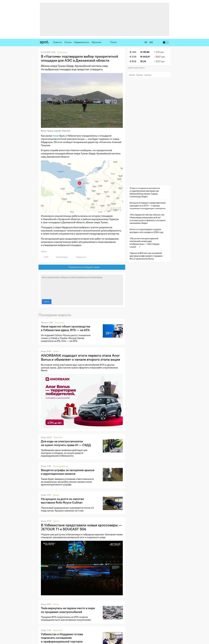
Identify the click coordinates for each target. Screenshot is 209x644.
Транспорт (58, 437)
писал (56, 136)
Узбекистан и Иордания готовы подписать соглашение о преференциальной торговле (62, 638)
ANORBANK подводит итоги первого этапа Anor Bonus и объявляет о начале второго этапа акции (81, 357)
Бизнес (56, 351)
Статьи (68, 42)
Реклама (132, 75)
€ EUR (133, 57)
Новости (57, 42)
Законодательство (61, 466)
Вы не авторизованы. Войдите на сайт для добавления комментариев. (82, 286)
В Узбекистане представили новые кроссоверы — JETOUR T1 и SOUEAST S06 (81, 527)
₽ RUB (133, 61)
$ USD (133, 52)
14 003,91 (145, 57)
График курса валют (137, 68)
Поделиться (79, 257)
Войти (47, 302)
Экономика (60, 323)
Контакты (148, 75)
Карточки (96, 42)
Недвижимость (82, 42)
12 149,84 (145, 52)
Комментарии (60, 257)
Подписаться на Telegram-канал (82, 267)
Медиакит (140, 75)
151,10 (143, 61)
